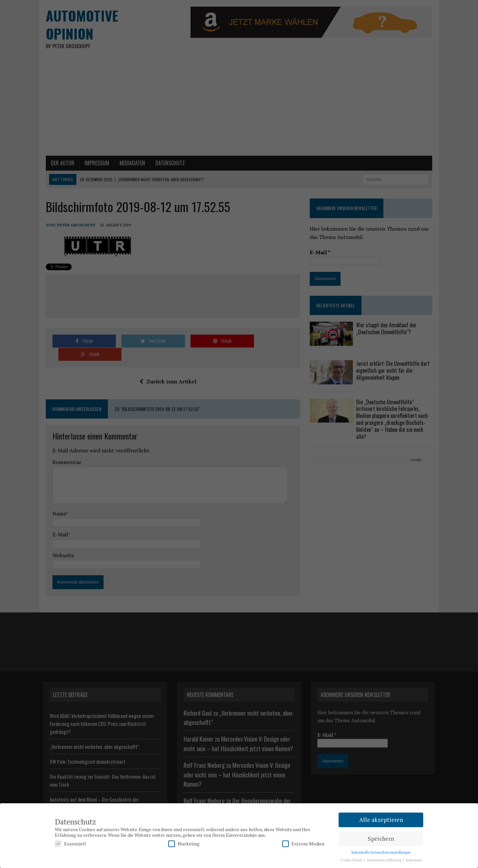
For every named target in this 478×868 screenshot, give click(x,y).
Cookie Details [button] (352, 860)
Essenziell (70, 844)
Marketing (184, 844)
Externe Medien (303, 844)
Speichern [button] (381, 839)
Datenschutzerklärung (385, 860)
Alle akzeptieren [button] (381, 820)
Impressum (414, 860)
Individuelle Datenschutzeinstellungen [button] (381, 852)
